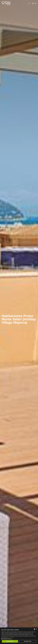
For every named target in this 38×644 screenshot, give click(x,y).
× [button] (36, 629)
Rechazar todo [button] (28, 641)
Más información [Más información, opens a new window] (10, 637)
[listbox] (35, 629)
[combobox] (30, 3)
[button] (19, 639)
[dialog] (19, 636)
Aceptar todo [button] (10, 641)
